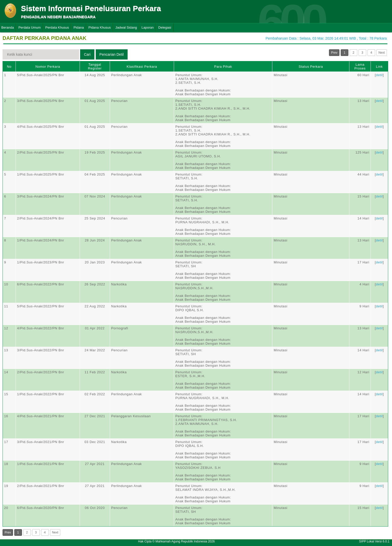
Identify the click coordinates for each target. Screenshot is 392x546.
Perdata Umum (29, 27)
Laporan (148, 27)
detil (379, 75)
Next (382, 53)
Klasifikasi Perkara (142, 67)
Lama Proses (360, 66)
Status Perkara (311, 67)
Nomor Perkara (48, 67)
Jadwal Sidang (126, 27)
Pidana (79, 27)
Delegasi (165, 27)
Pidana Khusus (100, 27)
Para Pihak (223, 67)
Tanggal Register (95, 66)
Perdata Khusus (57, 27)
